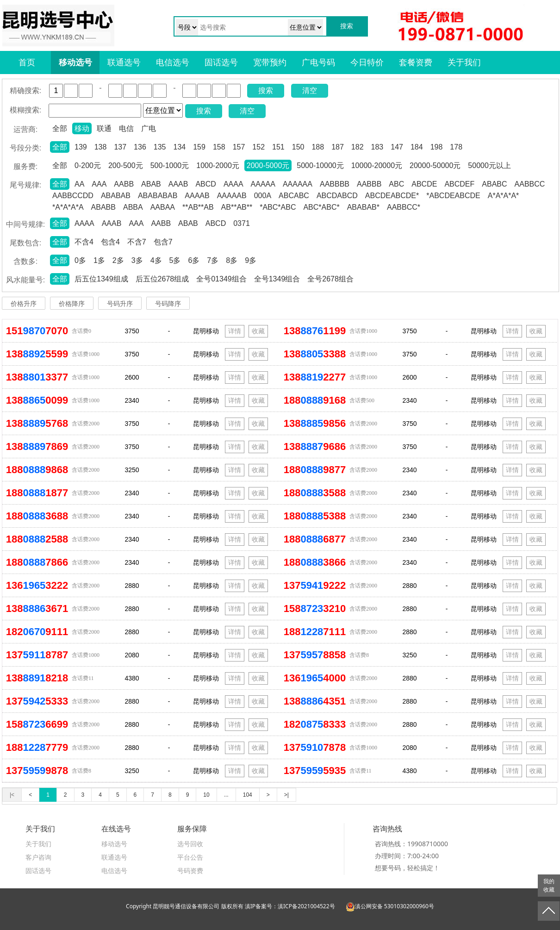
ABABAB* (363, 207)
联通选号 (124, 62)
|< (12, 795)
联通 (104, 128)
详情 (235, 331)
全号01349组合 (221, 279)
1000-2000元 (218, 165)
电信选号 (173, 62)
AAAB (178, 184)
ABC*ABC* (321, 207)
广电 (149, 128)
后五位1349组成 (101, 279)
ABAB (151, 184)
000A (263, 196)
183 (377, 147)
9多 (251, 260)
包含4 (110, 242)
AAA (99, 184)
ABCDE (424, 184)
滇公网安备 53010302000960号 (390, 906)
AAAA (233, 184)
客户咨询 (38, 857)
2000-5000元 (268, 165)
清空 (310, 91)
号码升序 (120, 304)
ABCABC (294, 196)
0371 (242, 223)
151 (278, 147)
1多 (99, 260)
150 (298, 147)
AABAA (163, 207)
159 (199, 147)
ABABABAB (158, 196)
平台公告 (190, 857)
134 (180, 147)
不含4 (84, 242)
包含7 (163, 242)
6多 (194, 260)
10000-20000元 (377, 165)
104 (248, 795)
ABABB (103, 207)
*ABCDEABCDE (453, 196)
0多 (80, 260)
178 (456, 147)
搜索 (266, 91)
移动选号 (75, 62)
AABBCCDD (73, 196)
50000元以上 (489, 165)
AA (79, 184)
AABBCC (530, 184)
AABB (124, 184)
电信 (126, 128)
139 (81, 147)
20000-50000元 (435, 165)
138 (101, 147)
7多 (213, 260)
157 (239, 147)
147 (397, 147)
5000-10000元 (320, 165)
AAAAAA (298, 184)
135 (160, 147)
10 (206, 795)
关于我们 (464, 62)
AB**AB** (237, 207)
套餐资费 (416, 62)
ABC (396, 184)
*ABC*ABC (278, 207)
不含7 (137, 242)
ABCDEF (459, 184)
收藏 (258, 331)
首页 (27, 62)
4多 (156, 260)
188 (318, 147)
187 (338, 147)
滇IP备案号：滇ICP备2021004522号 (290, 906)
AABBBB (335, 184)
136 (140, 147)
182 (358, 147)
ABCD (205, 184)
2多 (118, 260)
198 (437, 147)
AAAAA (263, 184)
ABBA (133, 207)
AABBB (369, 184)
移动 (82, 128)
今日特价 (367, 62)
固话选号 (221, 62)
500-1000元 (170, 165)
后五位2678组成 (162, 279)
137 (120, 147)
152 (258, 147)
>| (286, 795)
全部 (60, 128)
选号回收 (190, 844)
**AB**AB (198, 207)
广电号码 (318, 62)
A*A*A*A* (504, 196)
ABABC (494, 184)
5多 (175, 260)
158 (219, 147)
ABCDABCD (337, 196)
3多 (137, 260)
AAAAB (197, 196)
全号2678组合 (330, 279)
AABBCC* (404, 207)
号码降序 (168, 304)
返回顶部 (549, 911)
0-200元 (88, 165)
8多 (232, 260)
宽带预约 (270, 62)
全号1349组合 (277, 279)
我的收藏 (549, 886)
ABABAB (116, 196)
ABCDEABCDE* (392, 196)
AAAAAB (232, 196)
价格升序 (24, 304)
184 (417, 147)
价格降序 (72, 304)
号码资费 (190, 871)
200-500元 (126, 165)
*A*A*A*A (68, 207)
